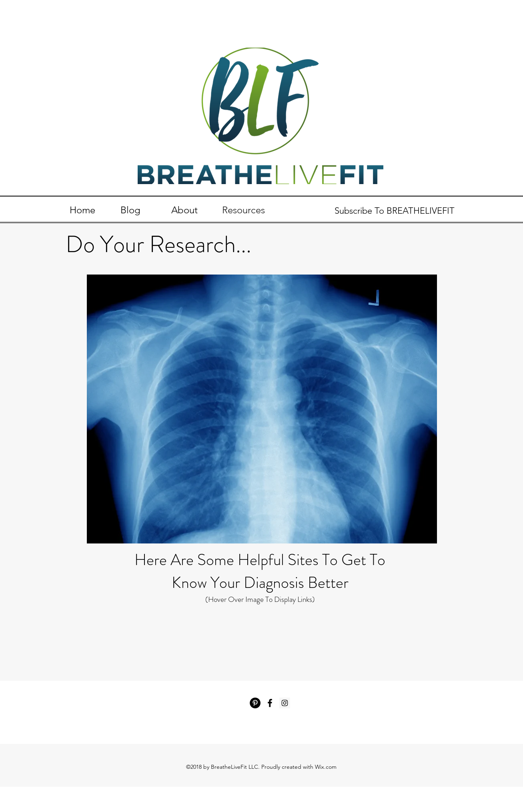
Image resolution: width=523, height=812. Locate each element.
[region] (262, 409)
